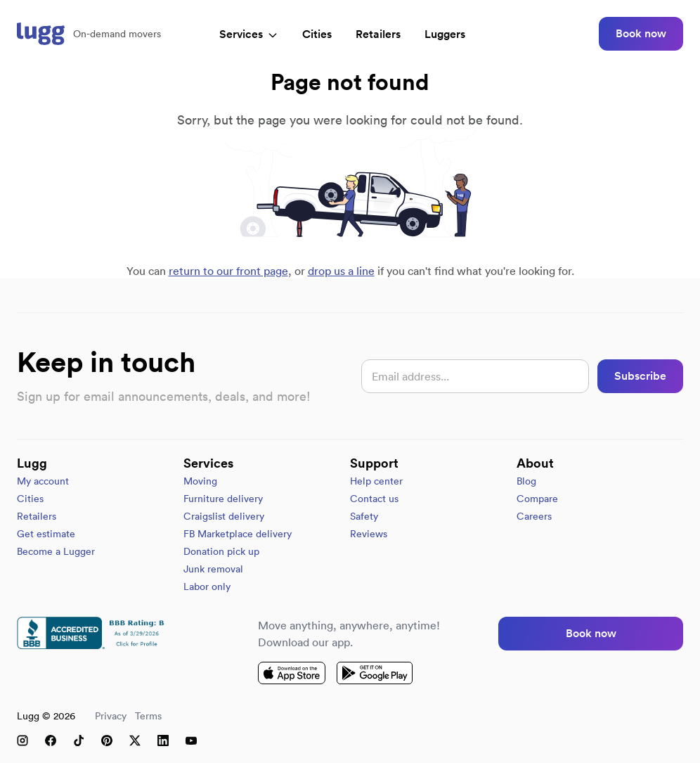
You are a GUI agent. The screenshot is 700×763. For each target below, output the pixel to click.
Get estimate (46, 534)
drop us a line (341, 271)
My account (43, 481)
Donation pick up (221, 551)
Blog (526, 481)
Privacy (111, 716)
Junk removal (213, 569)
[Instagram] (22, 740)
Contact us (374, 499)
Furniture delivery (223, 499)
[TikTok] (79, 740)
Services (249, 34)
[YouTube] (191, 740)
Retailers (378, 34)
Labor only (207, 586)
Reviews (369, 534)
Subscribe (640, 376)
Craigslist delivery (224, 516)
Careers (534, 516)
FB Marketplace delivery (238, 534)
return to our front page (228, 271)
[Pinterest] (107, 740)
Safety (364, 516)
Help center (376, 481)
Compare (537, 499)
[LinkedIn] (163, 740)
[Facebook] (51, 740)
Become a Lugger (56, 551)
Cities (317, 34)
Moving (200, 481)
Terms (148, 716)
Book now (641, 33)
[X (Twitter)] (135, 740)
